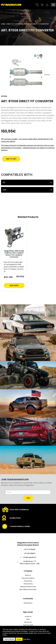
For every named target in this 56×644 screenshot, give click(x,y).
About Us (28, 575)
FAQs (28, 619)
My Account (28, 622)
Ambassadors (28, 603)
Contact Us (28, 616)
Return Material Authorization (28, 589)
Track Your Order (28, 625)
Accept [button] (19, 639)
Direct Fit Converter (15, 24)
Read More (14, 286)
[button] (11, 159)
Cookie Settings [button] (9, 639)
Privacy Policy (28, 581)
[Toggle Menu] (53, 5)
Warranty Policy (28, 584)
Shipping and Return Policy (28, 587)
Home (3, 24)
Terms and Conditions (28, 578)
